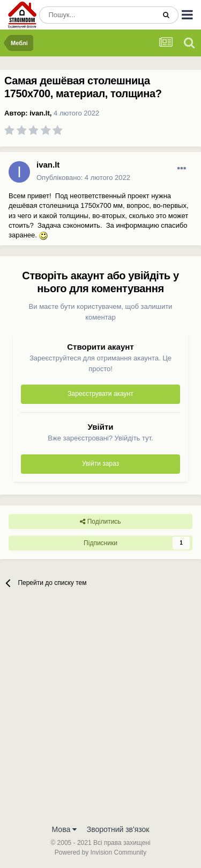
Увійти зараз (100, 464)
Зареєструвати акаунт (100, 394)
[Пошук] (97, 15)
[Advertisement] (100, 713)
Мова (65, 829)
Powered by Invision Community (100, 852)
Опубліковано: (83, 178)
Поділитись (100, 522)
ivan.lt (40, 113)
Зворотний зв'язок (118, 829)
